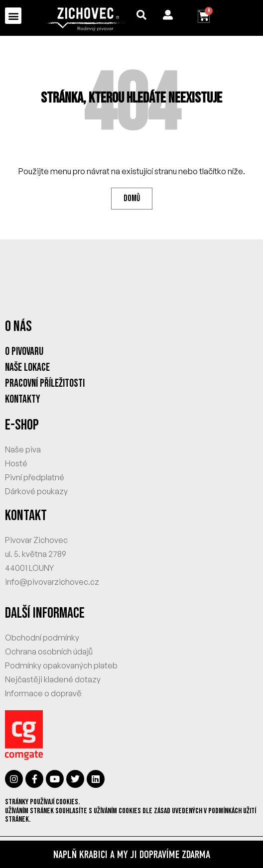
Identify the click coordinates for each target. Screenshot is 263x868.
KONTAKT (26, 516)
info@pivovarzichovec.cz (52, 582)
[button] (13, 16)
